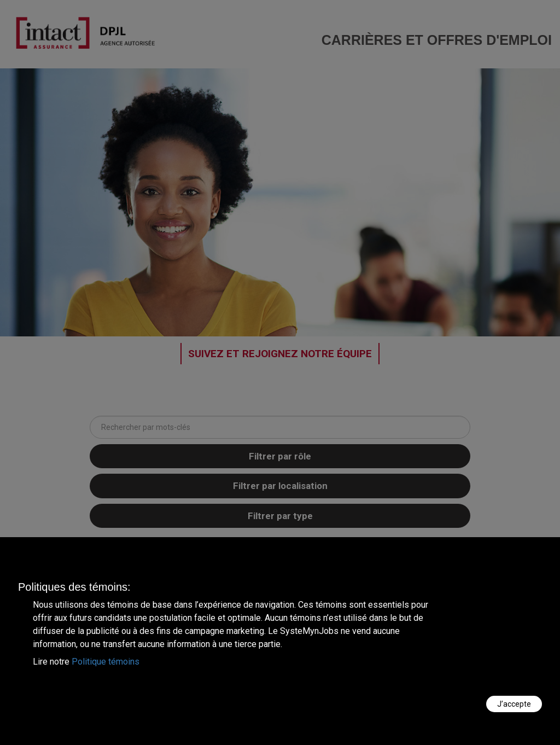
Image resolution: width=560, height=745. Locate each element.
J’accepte (514, 704)
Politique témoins (106, 662)
